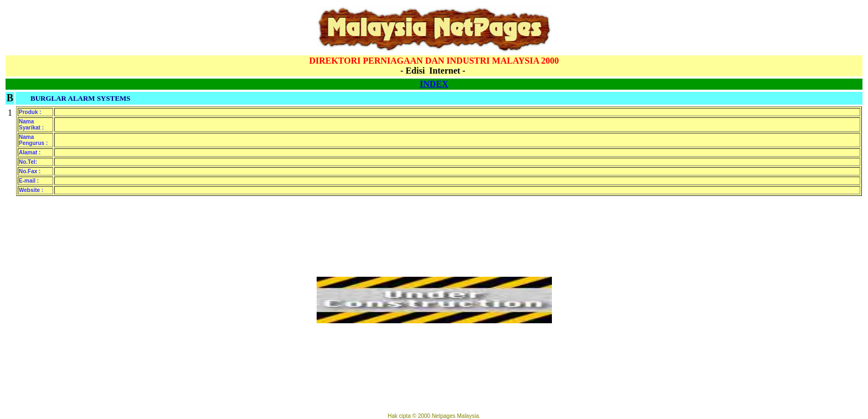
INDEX (434, 84)
